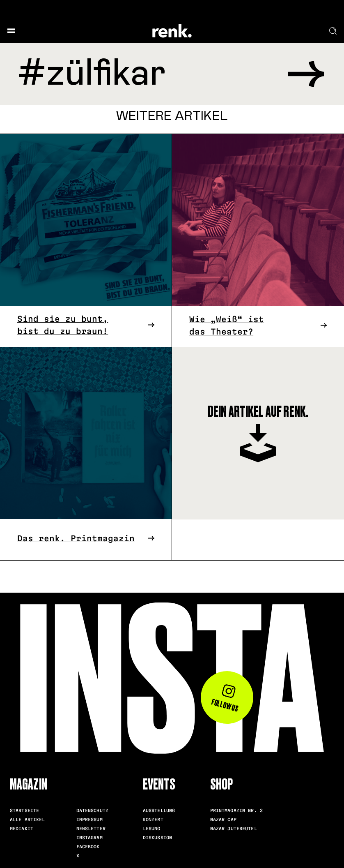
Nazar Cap (223, 820)
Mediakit (22, 829)
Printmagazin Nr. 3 (236, 810)
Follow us (225, 699)
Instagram (89, 838)
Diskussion (157, 838)
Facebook (88, 847)
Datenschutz (92, 810)
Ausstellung (159, 810)
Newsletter (91, 829)
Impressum (89, 820)
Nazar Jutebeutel (234, 829)
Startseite (24, 810)
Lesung (152, 829)
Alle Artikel (28, 820)
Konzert (153, 820)
